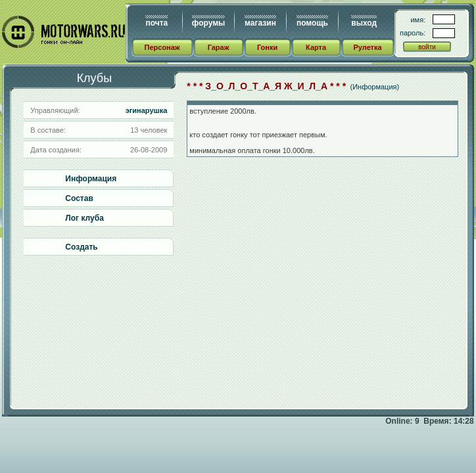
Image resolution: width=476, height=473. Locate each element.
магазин (260, 23)
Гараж (219, 47)
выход (364, 23)
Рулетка (367, 47)
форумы (208, 23)
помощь (312, 23)
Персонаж (162, 47)
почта (156, 23)
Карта (316, 47)
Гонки (267, 47)
